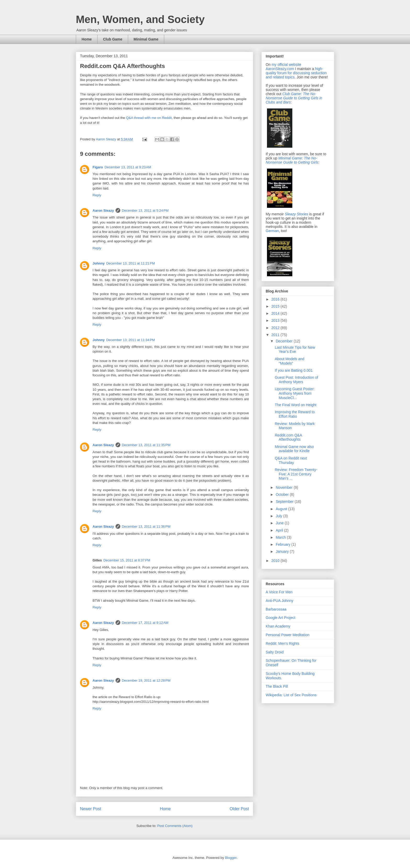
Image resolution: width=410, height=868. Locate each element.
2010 (276, 561)
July (279, 516)
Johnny (99, 263)
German (272, 231)
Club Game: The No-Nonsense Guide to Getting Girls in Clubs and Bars (294, 98)
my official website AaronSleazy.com (283, 67)
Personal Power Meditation (287, 635)
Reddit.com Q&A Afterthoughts (288, 437)
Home (87, 39)
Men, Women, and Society (140, 19)
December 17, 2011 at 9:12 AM (145, 623)
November (284, 487)
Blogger (231, 858)
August (282, 509)
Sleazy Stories (296, 214)
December (284, 341)
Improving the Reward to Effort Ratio (295, 414)
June (280, 523)
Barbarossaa (276, 609)
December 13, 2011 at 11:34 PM (130, 340)
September (285, 502)
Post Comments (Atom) (175, 826)
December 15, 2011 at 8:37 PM (127, 560)
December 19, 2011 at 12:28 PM (146, 680)
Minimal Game (146, 39)
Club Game (113, 39)
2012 (276, 328)
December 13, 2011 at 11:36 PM (146, 527)
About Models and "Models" (290, 361)
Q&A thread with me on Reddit (149, 118)
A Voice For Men (279, 592)
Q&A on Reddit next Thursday (291, 460)
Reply (97, 195)
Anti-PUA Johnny (280, 601)
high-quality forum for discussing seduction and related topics (296, 73)
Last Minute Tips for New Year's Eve (295, 350)
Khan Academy (278, 626)
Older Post (239, 809)
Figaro (98, 167)
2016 (276, 299)
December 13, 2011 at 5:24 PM (145, 211)
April (280, 530)
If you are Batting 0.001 (294, 370)
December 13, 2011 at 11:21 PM (130, 263)
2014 (276, 313)
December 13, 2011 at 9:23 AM (128, 167)
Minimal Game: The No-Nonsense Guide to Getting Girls (292, 160)
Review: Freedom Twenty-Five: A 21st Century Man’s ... (296, 474)
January (283, 551)
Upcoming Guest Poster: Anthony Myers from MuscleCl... (295, 393)
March (281, 537)
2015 (276, 306)
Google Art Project (281, 618)
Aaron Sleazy (107, 139)
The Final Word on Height (296, 405)
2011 (276, 335)
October (283, 495)
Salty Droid (275, 652)
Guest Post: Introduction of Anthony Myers (297, 380)
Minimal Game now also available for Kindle (294, 449)
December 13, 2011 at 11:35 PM (146, 445)
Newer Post (91, 809)
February (283, 544)
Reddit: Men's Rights (283, 643)
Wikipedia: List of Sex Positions (291, 695)
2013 (276, 320)
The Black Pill (277, 686)
